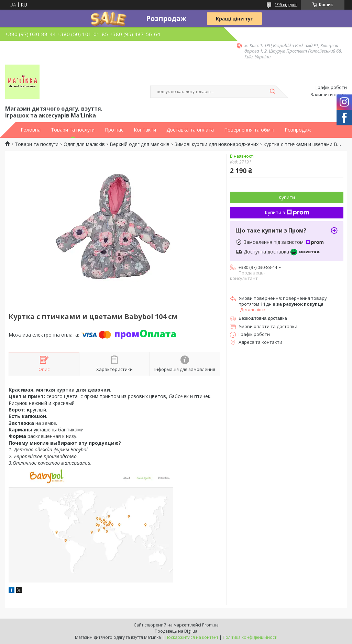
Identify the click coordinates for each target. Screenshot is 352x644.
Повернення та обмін (249, 130)
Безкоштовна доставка (263, 318)
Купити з (287, 212)
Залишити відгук (329, 95)
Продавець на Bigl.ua (176, 631)
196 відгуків (286, 5)
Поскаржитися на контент (192, 637)
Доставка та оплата (190, 130)
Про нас (114, 130)
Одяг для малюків (84, 144)
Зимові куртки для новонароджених (217, 144)
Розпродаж (298, 130)
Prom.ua (210, 625)
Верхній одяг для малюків (140, 144)
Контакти (145, 130)
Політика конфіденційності (250, 637)
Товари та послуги (73, 130)
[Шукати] (272, 92)
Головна (31, 130)
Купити (287, 197)
